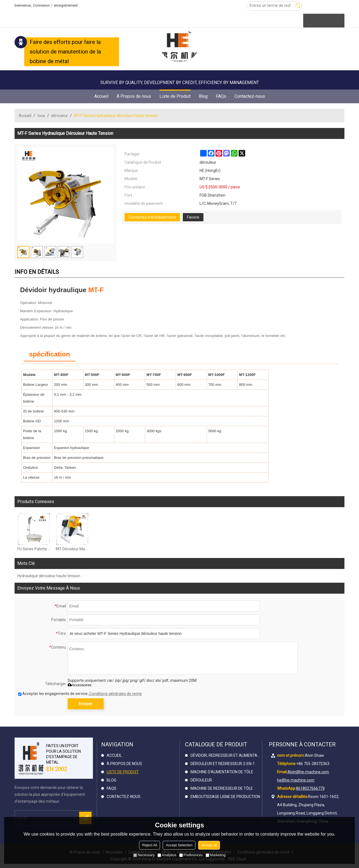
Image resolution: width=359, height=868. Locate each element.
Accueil (101, 96)
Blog (203, 96)
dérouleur (60, 116)
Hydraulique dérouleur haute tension (49, 576)
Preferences (191, 855)
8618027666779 (310, 788)
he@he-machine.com (296, 780)
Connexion (41, 5)
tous (41, 116)
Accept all (209, 845)
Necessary (144, 855)
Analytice (167, 855)
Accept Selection (179, 845)
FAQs (221, 96)
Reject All (150, 845)
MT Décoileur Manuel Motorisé (72, 549)
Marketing (216, 855)
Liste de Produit (175, 94)
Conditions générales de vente (116, 694)
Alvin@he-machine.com (308, 772)
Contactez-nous (250, 96)
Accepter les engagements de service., (80, 694)
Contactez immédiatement (152, 217)
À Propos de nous (134, 96)
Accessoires (80, 685)
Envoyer (86, 704)
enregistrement (66, 5)
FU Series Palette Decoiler (34, 549)
